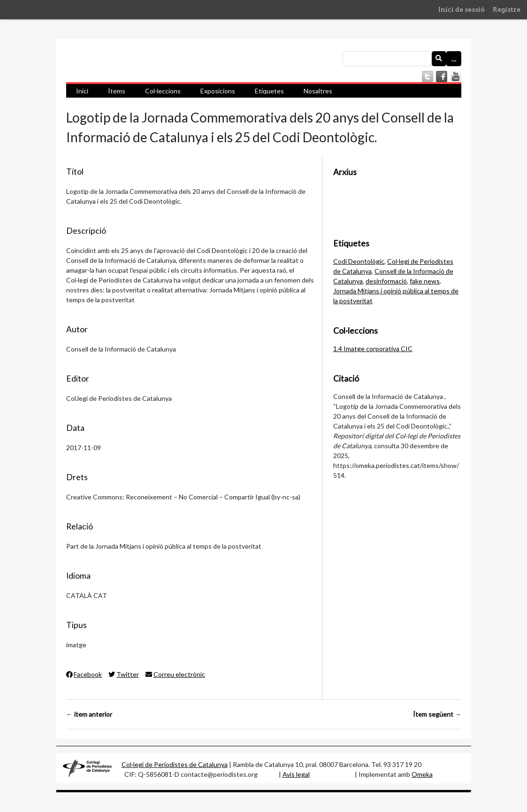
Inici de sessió (462, 9)
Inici (82, 91)
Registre (507, 9)
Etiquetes (269, 91)
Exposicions (218, 91)
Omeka (422, 774)
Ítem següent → (437, 714)
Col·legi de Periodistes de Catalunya (175, 764)
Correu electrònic (175, 674)
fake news (425, 281)
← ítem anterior (89, 714)
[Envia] (439, 59)
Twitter (124, 674)
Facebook (84, 674)
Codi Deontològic (359, 261)
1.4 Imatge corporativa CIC (373, 349)
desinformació (386, 281)
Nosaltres (318, 91)
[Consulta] (402, 59)
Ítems (117, 91)
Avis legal (296, 774)
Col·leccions (163, 91)
